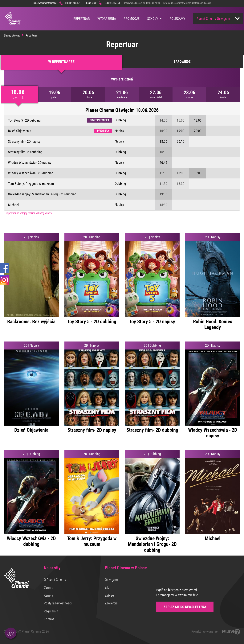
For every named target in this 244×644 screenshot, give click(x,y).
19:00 (181, 131)
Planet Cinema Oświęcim (213, 19)
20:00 (198, 131)
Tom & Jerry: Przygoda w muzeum (31, 184)
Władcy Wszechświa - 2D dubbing (31, 173)
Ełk (107, 587)
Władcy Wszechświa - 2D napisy (30, 163)
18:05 (198, 120)
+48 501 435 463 (112, 3)
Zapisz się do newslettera (185, 607)
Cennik (48, 587)
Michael (13, 205)
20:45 (163, 163)
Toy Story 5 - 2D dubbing (24, 120)
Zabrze (109, 595)
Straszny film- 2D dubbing (25, 152)
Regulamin (51, 611)
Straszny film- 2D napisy (24, 141)
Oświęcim (111, 580)
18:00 (163, 141)
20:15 (181, 141)
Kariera (48, 595)
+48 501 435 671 (73, 3)
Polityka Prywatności (58, 603)
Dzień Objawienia (20, 131)
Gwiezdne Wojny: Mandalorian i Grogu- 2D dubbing (42, 194)
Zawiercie (111, 603)
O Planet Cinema (55, 580)
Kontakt (49, 619)
